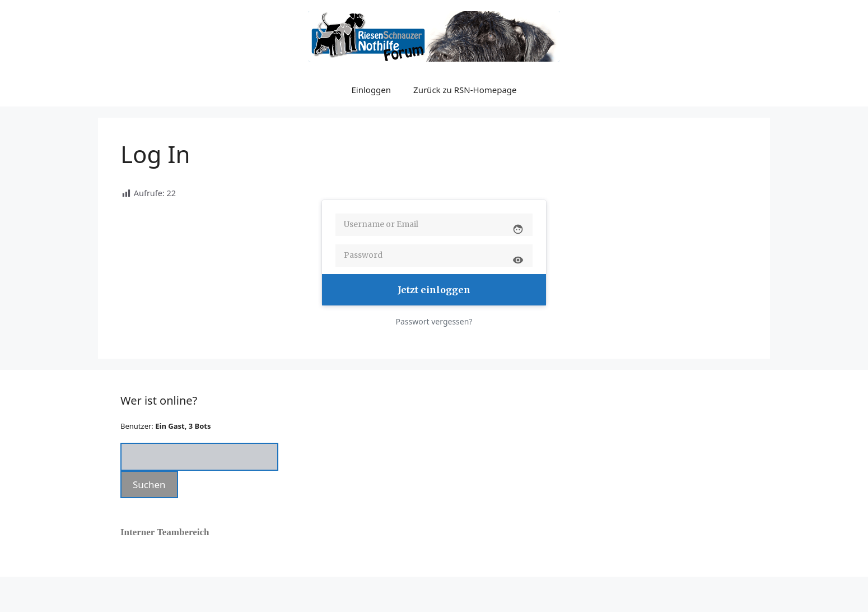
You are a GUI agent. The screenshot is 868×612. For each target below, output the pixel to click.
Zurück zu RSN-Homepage (465, 90)
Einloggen (371, 90)
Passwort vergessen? (434, 321)
